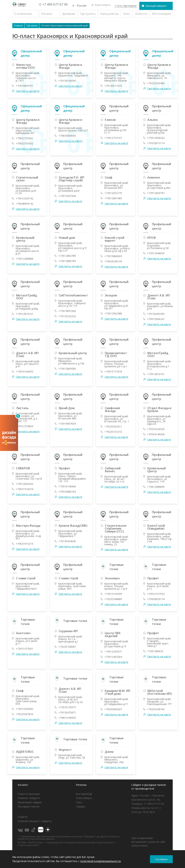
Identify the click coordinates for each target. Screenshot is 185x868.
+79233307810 (24, 714)
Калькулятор (110, 14)
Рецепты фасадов (29, 794)
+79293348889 (113, 599)
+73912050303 (24, 484)
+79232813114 (156, 143)
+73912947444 (67, 196)
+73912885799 (67, 261)
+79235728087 (67, 647)
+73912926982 (24, 709)
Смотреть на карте (28, 91)
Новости (141, 14)
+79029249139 (113, 261)
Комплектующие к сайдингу (35, 821)
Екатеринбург (84, 794)
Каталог (47, 14)
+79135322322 (67, 316)
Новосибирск (84, 798)
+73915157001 (24, 649)
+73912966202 (156, 138)
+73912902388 (113, 313)
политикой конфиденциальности (100, 861)
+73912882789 (67, 256)
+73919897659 (67, 424)
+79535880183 (67, 492)
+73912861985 (113, 198)
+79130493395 (156, 314)
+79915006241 (156, 319)
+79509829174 (156, 599)
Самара (80, 806)
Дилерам (69, 14)
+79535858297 (113, 709)
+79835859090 (67, 136)
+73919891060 (67, 311)
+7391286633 (155, 651)
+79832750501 (24, 138)
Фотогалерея (161, 14)
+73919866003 (113, 256)
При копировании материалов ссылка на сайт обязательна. (148, 842)
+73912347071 (113, 651)
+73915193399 (113, 594)
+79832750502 (24, 143)
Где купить (88, 14)
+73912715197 (113, 138)
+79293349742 (156, 709)
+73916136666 (67, 486)
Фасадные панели (29, 806)
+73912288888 (24, 259)
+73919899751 (24, 86)
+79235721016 (113, 432)
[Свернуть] (18, 416)
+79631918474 (24, 489)
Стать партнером (126, 6)
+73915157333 (156, 594)
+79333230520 (156, 429)
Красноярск (101, 5)
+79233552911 (113, 426)
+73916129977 (67, 707)
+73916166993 (24, 371)
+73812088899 (156, 487)
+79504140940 (156, 434)
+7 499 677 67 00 (55, 5)
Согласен (161, 859)
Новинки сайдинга (29, 798)
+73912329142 (24, 198)
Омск (79, 802)
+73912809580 (67, 369)
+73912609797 (156, 193)
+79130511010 (113, 86)
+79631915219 (24, 544)
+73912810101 (24, 314)
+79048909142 (24, 204)
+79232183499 (156, 83)
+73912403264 (113, 657)
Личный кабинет (156, 6)
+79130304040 (67, 541)
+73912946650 (156, 253)
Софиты (23, 817)
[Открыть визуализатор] (9, 434)
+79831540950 (67, 718)
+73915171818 (113, 371)
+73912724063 (24, 426)
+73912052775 (113, 193)
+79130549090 (67, 81)
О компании (23, 14)
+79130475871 (67, 712)
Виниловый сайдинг (30, 802)
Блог (127, 14)
